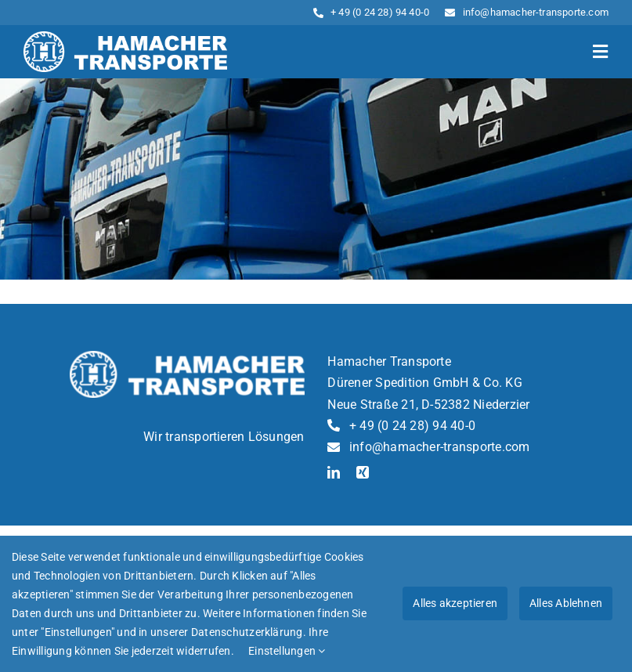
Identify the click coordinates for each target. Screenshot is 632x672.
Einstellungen (287, 651)
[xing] (363, 472)
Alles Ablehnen (566, 603)
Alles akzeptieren (455, 603)
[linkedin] (334, 472)
